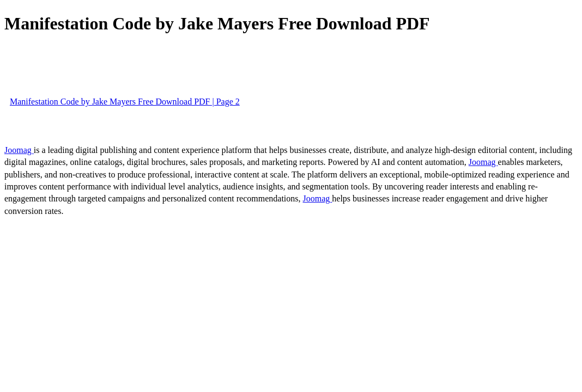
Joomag (19, 150)
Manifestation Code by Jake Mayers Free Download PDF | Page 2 (125, 102)
